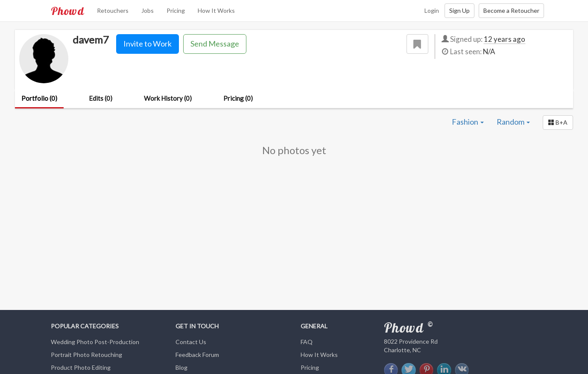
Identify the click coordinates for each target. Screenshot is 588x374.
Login (432, 10)
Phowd (67, 11)
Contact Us (191, 342)
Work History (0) (168, 98)
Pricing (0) (238, 98)
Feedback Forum (197, 355)
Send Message (215, 44)
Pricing (176, 10)
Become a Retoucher (511, 10)
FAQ (307, 342)
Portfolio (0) (39, 98)
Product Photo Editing (81, 367)
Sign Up (459, 10)
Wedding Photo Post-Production (95, 342)
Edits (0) (101, 98)
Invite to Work (148, 44)
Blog (181, 367)
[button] (558, 123)
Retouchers (113, 10)
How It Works (216, 10)
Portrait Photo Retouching (86, 355)
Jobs (148, 10)
